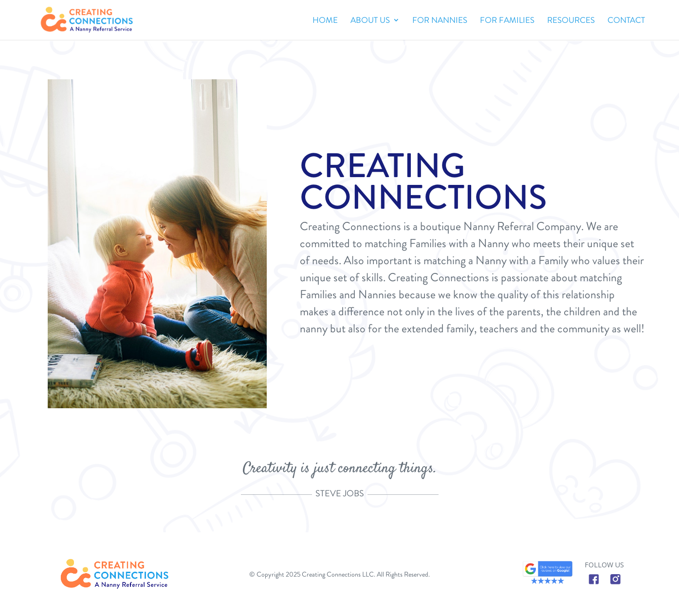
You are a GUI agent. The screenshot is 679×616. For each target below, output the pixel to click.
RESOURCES (571, 21)
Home (325, 21)
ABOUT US (370, 21)
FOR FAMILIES (507, 21)
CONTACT (626, 21)
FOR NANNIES (440, 21)
